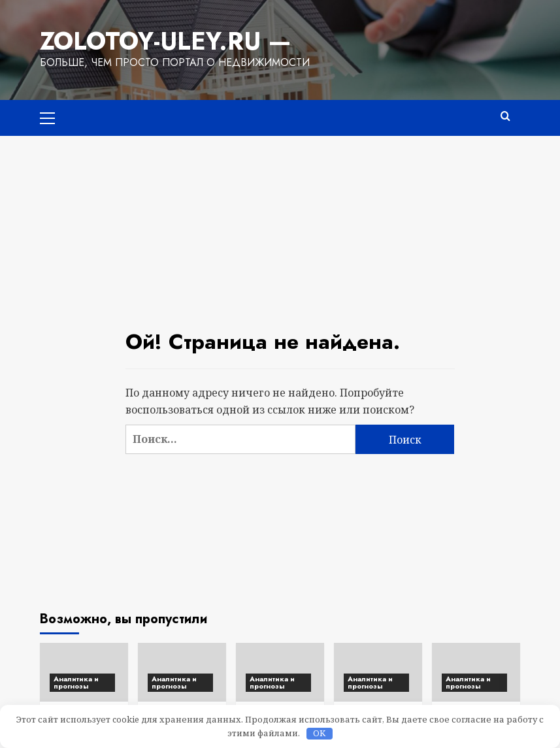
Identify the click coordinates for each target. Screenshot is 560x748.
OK (319, 734)
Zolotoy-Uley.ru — (163, 41)
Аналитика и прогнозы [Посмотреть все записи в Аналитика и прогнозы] (76, 682)
